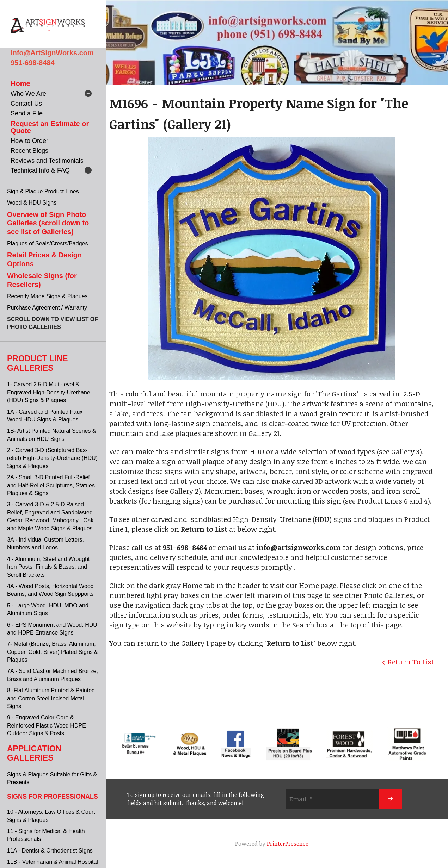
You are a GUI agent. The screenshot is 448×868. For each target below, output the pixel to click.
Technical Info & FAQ (40, 170)
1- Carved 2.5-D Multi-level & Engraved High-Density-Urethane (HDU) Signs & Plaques (49, 392)
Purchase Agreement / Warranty (47, 308)
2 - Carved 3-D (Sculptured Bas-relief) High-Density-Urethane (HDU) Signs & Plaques (52, 458)
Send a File (27, 113)
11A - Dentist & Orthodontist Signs (50, 851)
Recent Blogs (29, 151)
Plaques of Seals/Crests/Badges (47, 243)
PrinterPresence (288, 844)
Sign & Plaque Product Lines (43, 191)
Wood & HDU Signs (32, 203)
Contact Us (26, 104)
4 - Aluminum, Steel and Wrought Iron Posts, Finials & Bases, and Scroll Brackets (48, 567)
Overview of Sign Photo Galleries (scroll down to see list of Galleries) (48, 223)
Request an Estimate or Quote (50, 127)
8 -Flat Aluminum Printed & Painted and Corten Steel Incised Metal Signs (51, 698)
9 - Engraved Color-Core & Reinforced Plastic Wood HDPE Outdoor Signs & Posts (47, 725)
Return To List (411, 662)
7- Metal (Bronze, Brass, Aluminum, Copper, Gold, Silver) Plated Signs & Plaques (53, 652)
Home (20, 83)
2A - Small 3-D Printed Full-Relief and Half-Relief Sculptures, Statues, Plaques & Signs (52, 485)
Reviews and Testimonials (47, 161)
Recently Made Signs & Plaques (47, 296)
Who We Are (28, 94)
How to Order (29, 141)
